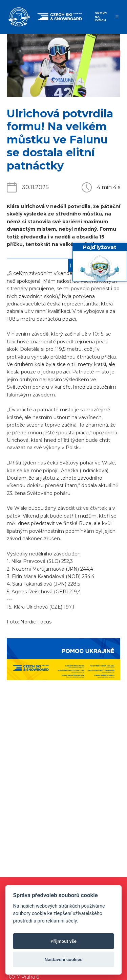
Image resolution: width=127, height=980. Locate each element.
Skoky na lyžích (101, 17)
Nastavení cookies (64, 959)
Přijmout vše (63, 941)
